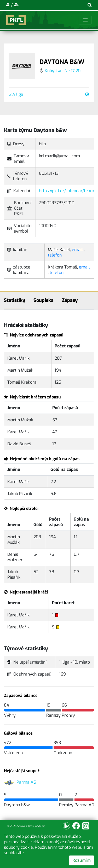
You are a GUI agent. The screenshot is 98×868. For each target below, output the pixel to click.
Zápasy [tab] (70, 300)
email (77, 250)
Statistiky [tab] (15, 300)
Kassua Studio (37, 826)
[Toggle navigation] (85, 20)
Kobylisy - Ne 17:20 (63, 71)
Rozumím (82, 860)
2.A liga (16, 94)
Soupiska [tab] (44, 300)
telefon (55, 255)
